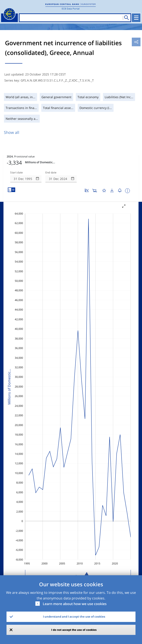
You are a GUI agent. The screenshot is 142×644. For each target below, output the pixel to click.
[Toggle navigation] (136, 18)
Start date (17, 173)
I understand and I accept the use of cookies (74, 617)
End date (51, 173)
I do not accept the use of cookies (74, 630)
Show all (12, 132)
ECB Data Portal (71, 9)
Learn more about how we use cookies (75, 604)
